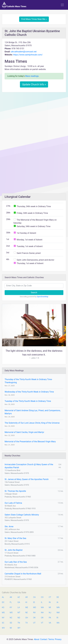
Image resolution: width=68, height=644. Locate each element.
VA (50, 623)
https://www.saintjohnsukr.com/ (28, 55)
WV (3, 628)
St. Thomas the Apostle (15, 491)
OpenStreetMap (43, 297)
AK (11, 597)
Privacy (58, 639)
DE (58, 597)
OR (42, 618)
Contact (44, 639)
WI (11, 628)
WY (19, 628)
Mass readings (32, 76)
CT (50, 597)
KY (11, 607)
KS (3, 607)
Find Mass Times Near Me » (34, 19)
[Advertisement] (34, 113)
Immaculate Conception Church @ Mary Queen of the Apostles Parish (29, 466)
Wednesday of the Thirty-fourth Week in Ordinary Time (29, 392)
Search (34, 293)
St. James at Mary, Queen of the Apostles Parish (27, 479)
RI (57, 618)
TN (19, 623)
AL (3, 597)
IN (50, 602)
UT (34, 623)
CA (34, 597)
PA (50, 618)
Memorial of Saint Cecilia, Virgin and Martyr (24, 432)
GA (19, 602)
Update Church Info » (34, 84)
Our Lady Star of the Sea (16, 562)
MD (34, 607)
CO (42, 597)
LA (19, 607)
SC (3, 623)
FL (11, 602)
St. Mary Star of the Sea (15, 538)
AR (26, 597)
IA (57, 602)
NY (3, 618)
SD (11, 623)
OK (34, 618)
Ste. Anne (9, 526)
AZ (19, 597)
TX (26, 623)
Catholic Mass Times (14, 5)
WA (58, 623)
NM (58, 613)
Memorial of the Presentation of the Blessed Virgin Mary (30, 442)
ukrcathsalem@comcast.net (24, 52)
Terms (51, 639)
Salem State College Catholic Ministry (22, 515)
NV (34, 613)
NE (26, 613)
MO (11, 613)
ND (19, 618)
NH (42, 613)
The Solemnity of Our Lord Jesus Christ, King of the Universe (32, 423)
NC (11, 618)
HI (26, 602)
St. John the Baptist (14, 550)
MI (50, 607)
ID (34, 602)
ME (27, 607)
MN (58, 607)
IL (42, 602)
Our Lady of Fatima (13, 503)
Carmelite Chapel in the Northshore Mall (23, 574)
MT (19, 613)
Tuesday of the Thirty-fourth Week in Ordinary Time (28, 401)
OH (27, 618)
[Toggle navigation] (62, 5)
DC (3, 602)
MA (42, 607)
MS (3, 613)
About (37, 639)
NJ (50, 613)
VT (42, 623)
